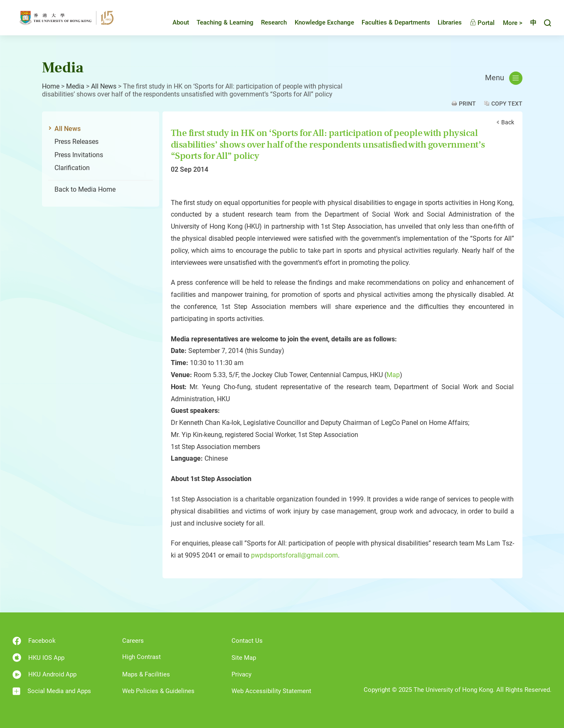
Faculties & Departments (390, 22)
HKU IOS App (38, 658)
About (175, 22)
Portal (476, 23)
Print (467, 104)
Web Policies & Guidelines (158, 691)
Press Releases (76, 142)
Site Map (244, 658)
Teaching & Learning (219, 22)
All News (104, 86)
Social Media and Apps (52, 691)
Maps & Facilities (146, 674)
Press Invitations (79, 155)
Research (268, 22)
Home (51, 86)
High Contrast (142, 657)
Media (75, 86)
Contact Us (247, 641)
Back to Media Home (85, 189)
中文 (530, 23)
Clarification (72, 168)
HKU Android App (44, 675)
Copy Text (507, 104)
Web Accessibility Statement (271, 691)
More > (506, 23)
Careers (133, 641)
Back (508, 122)
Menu (504, 78)
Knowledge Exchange (318, 22)
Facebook (34, 641)
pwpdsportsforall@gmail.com (294, 555)
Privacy (241, 674)
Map (393, 375)
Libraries (443, 22)
